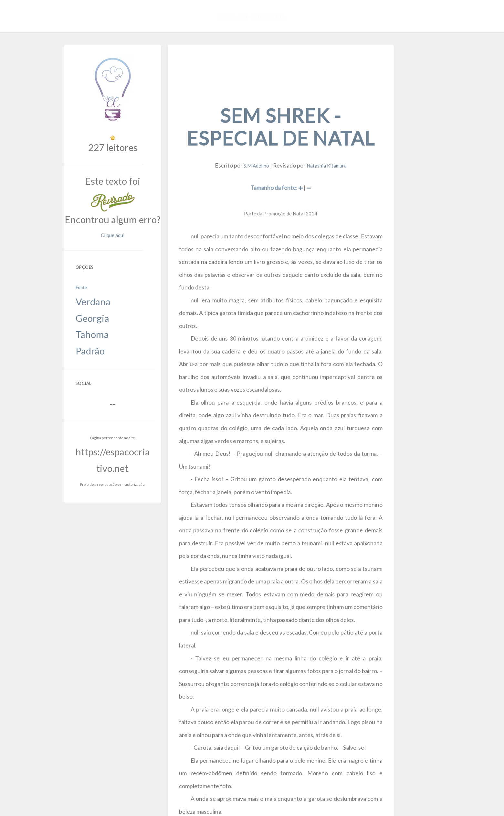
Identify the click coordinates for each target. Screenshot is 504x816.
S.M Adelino (280, 132)
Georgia (106, 253)
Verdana (106, 245)
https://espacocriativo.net (135, 344)
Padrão (105, 269)
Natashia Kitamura (345, 132)
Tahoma (106, 261)
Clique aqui (161, 194)
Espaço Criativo (252, 15)
